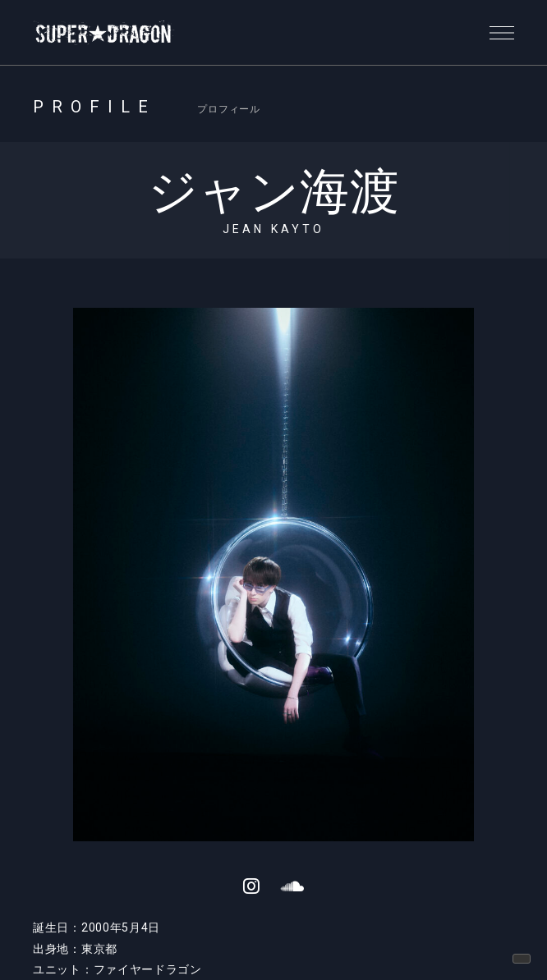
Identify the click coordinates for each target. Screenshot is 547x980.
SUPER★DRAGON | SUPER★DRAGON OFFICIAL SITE (104, 33)
